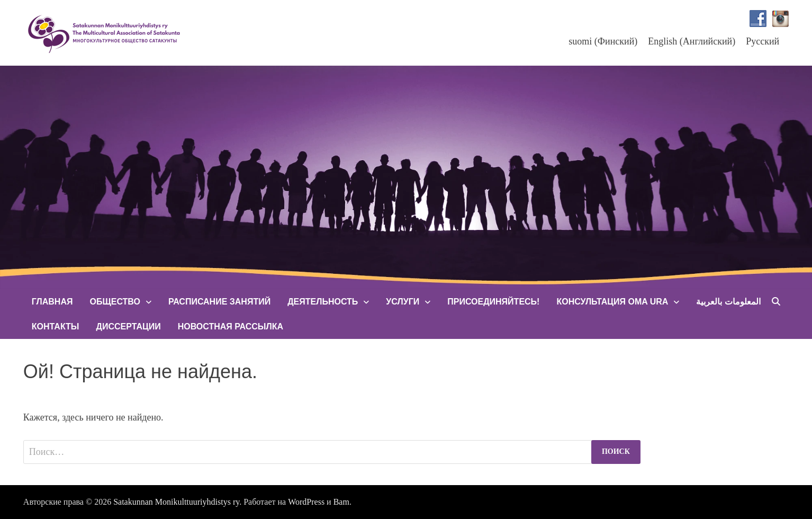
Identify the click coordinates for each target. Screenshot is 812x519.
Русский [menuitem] (763, 41)
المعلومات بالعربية (728, 302)
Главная (52, 302)
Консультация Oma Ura (612, 302)
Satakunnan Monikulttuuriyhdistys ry (176, 502)
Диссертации (129, 326)
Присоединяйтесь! (493, 302)
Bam (341, 502)
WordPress (306, 502)
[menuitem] (603, 41)
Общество (115, 302)
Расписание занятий (219, 302)
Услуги (403, 302)
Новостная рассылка (231, 326)
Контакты (56, 326)
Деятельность (323, 302)
